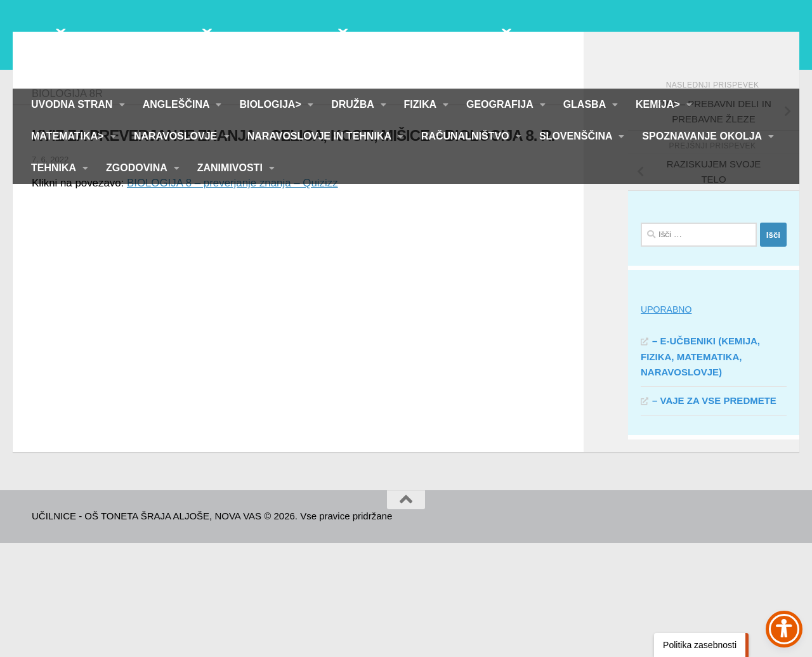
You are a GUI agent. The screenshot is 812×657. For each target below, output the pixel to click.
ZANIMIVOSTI (232, 168)
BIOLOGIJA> (272, 104)
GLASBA (586, 104)
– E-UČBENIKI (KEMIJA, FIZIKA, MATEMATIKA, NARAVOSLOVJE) (700, 471)
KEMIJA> (659, 104)
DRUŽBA (354, 104)
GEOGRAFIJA (501, 104)
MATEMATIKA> (69, 136)
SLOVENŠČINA (577, 136)
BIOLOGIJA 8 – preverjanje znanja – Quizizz (232, 297)
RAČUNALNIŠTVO (467, 136)
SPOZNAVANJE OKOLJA (703, 136)
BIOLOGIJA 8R (67, 207)
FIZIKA (422, 104)
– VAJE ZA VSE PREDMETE (714, 515)
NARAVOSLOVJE (177, 136)
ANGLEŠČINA (178, 104)
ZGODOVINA (138, 168)
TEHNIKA (55, 168)
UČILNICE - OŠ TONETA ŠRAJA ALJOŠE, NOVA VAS (355, 44)
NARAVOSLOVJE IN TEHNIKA (321, 136)
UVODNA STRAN (73, 104)
